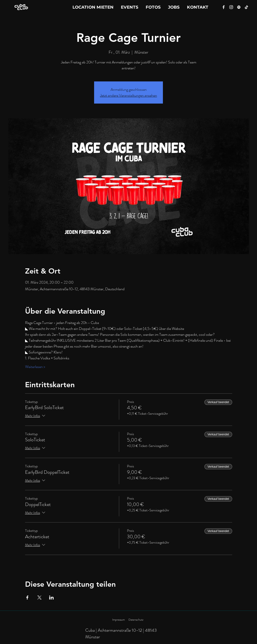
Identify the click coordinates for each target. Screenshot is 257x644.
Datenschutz (136, 620)
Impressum (119, 620)
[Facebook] (224, 7)
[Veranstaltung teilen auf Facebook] (27, 598)
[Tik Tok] (246, 7)
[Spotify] (239, 7)
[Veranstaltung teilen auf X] (39, 598)
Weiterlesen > (35, 367)
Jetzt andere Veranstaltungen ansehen (128, 95)
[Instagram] (231, 7)
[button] (198, 7)
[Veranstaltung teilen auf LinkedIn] (51, 598)
